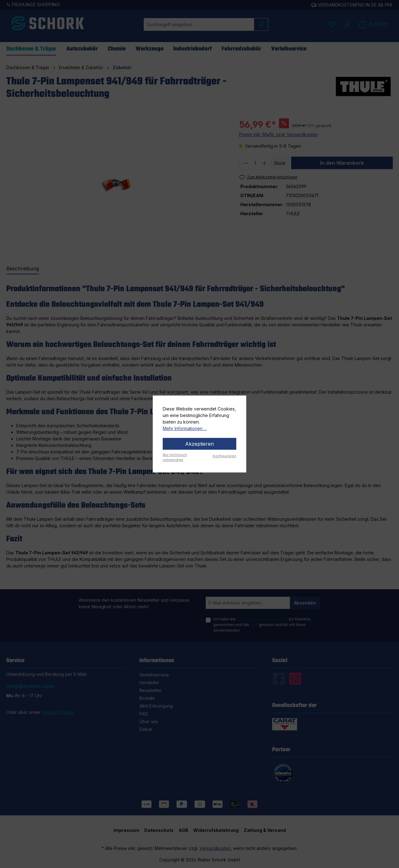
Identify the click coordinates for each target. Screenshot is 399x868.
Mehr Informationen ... (185, 428)
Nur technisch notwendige (175, 457)
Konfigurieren (224, 456)
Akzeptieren (199, 444)
